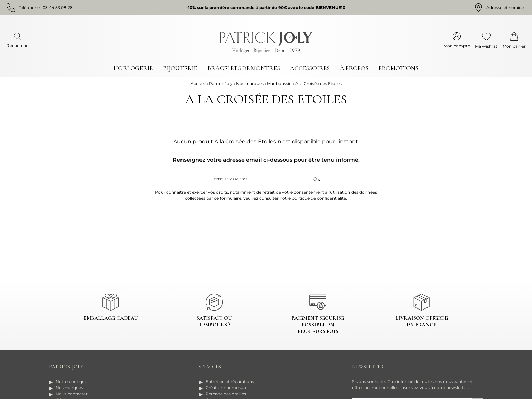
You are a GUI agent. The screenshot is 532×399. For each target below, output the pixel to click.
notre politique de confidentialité (313, 198)
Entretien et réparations (230, 382)
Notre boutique (71, 382)
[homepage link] (266, 43)
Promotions (398, 68)
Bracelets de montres (244, 68)
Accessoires (310, 68)
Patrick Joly (221, 84)
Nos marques (250, 84)
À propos (354, 68)
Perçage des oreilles (226, 394)
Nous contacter (72, 394)
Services (210, 367)
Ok (317, 179)
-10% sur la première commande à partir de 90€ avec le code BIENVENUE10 (266, 8)
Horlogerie (133, 68)
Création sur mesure (226, 388)
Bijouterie (180, 68)
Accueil (198, 84)
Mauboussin (279, 84)
